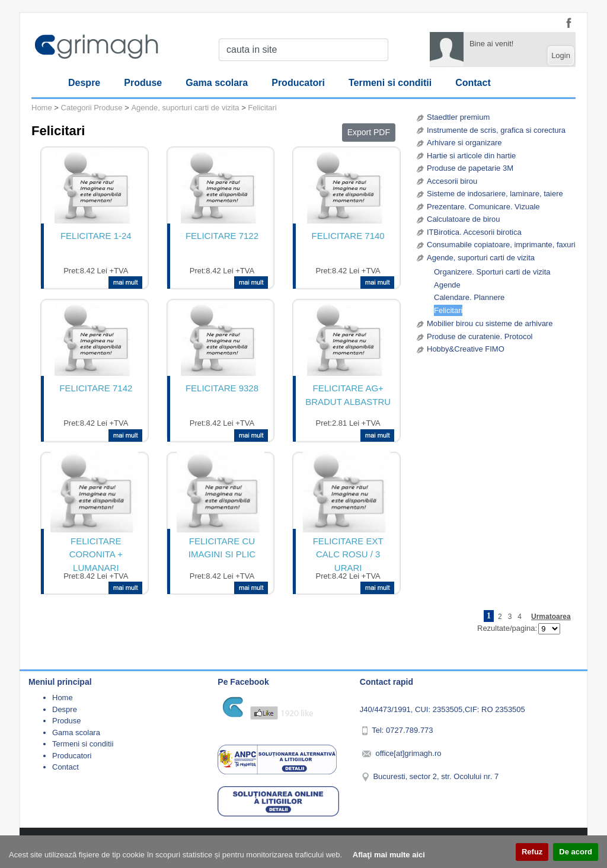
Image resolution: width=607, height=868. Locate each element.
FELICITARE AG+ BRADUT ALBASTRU (348, 395)
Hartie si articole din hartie (471, 156)
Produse (143, 83)
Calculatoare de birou (464, 219)
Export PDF (369, 132)
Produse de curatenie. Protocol (480, 336)
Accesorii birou (452, 181)
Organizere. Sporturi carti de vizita (492, 272)
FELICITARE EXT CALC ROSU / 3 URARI (348, 553)
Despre (84, 83)
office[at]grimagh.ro (408, 753)
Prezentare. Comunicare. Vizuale (483, 207)
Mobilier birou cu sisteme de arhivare (490, 323)
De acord (576, 852)
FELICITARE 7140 (348, 236)
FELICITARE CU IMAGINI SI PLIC (222, 548)
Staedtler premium (458, 117)
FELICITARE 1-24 (96, 236)
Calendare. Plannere (469, 297)
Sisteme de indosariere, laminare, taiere (495, 194)
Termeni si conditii (390, 83)
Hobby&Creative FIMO (466, 349)
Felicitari (448, 310)
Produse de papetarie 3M (470, 168)
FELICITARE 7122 (222, 236)
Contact (473, 83)
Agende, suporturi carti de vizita (481, 258)
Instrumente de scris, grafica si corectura (496, 130)
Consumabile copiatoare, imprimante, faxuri (501, 245)
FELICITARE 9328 (222, 388)
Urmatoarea (551, 617)
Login (561, 55)
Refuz (532, 852)
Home (42, 108)
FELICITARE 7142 (96, 388)
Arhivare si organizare (464, 143)
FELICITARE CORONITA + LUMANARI (96, 553)
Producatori (298, 83)
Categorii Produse (92, 108)
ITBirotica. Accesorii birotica (474, 232)
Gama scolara (217, 83)
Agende (447, 285)
